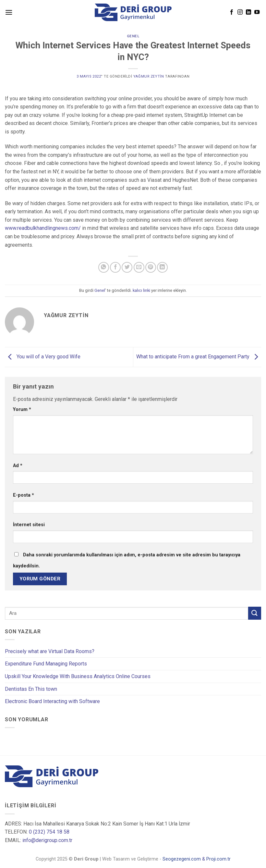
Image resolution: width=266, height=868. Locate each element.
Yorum (22, 409)
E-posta (24, 495)
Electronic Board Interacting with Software (52, 701)
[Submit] (255, 613)
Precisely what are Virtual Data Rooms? (50, 651)
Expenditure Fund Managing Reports (46, 664)
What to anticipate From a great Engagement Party (199, 357)
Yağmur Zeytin (149, 76)
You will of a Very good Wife (43, 357)
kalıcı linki (141, 290)
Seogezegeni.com (182, 859)
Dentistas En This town (31, 689)
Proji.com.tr (218, 859)
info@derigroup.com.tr (47, 840)
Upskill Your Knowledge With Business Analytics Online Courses (78, 676)
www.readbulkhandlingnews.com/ (43, 228)
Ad (18, 466)
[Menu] (9, 12)
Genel (133, 36)
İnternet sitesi (29, 525)
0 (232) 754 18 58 (49, 832)
